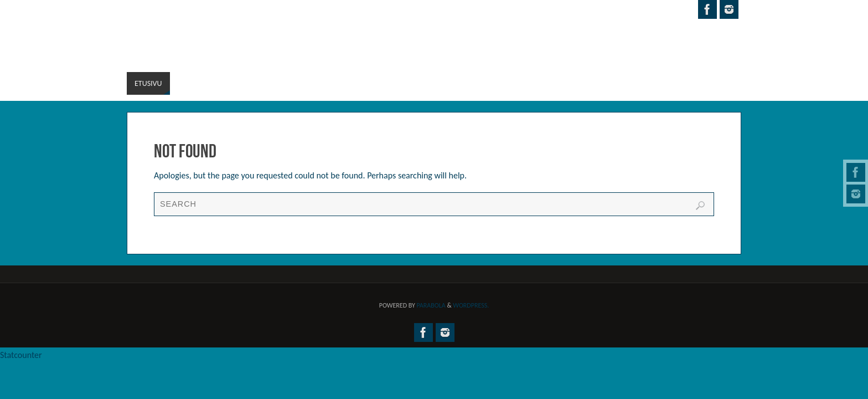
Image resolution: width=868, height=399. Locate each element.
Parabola (431, 305)
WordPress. (471, 305)
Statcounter (21, 355)
